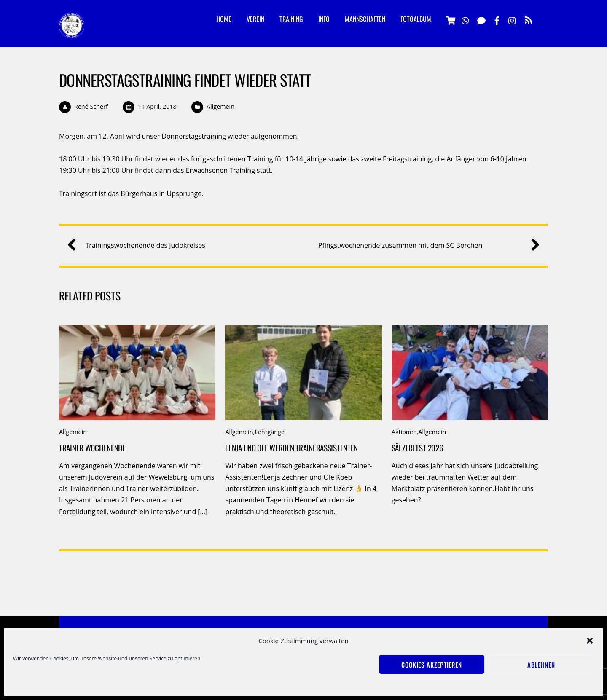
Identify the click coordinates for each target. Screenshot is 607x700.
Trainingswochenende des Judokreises (139, 245)
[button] (590, 641)
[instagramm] (513, 19)
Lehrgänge (270, 432)
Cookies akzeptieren (432, 665)
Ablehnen (541, 665)
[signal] (481, 19)
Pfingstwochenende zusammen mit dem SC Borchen (426, 245)
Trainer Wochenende (92, 448)
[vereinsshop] (450, 19)
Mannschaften (365, 19)
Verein (255, 19)
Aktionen (404, 432)
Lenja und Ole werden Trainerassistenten (291, 448)
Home (224, 19)
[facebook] (497, 19)
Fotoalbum (416, 19)
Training (291, 19)
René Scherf (91, 106)
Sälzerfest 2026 (418, 448)
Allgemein (220, 106)
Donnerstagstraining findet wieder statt (185, 80)
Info (324, 19)
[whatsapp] (466, 19)
